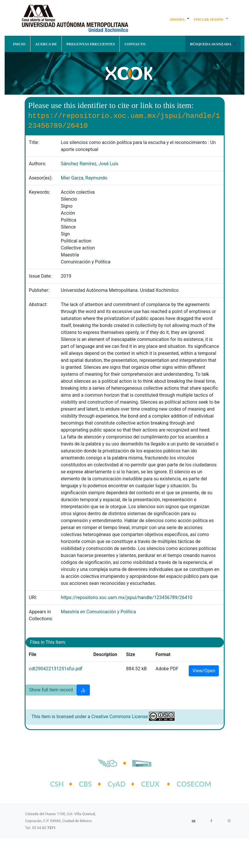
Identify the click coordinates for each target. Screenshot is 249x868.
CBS (85, 784)
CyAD (117, 784)
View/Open (204, 671)
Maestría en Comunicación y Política (98, 612)
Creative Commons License (120, 717)
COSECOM (188, 784)
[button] (180, 19)
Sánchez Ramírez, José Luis (90, 164)
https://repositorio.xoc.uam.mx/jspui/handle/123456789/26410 (127, 597)
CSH (57, 784)
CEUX (150, 784)
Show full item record (51, 690)
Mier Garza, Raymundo (84, 178)
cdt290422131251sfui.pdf (56, 669)
